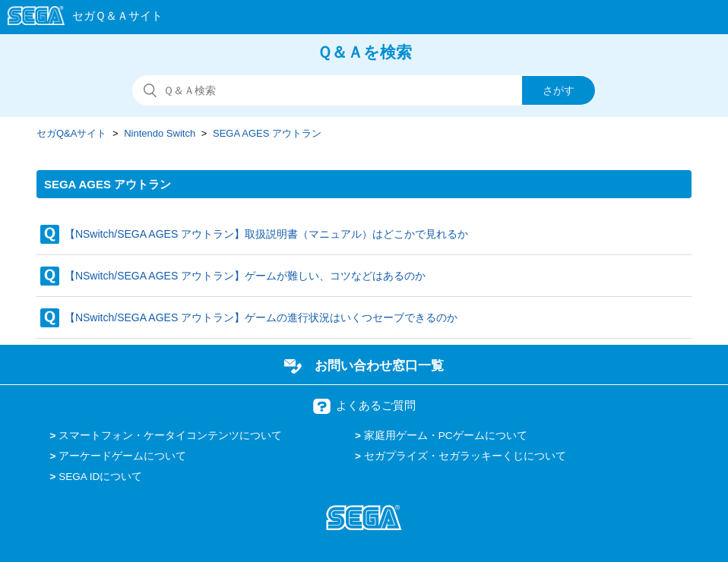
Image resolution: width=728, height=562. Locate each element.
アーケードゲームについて (122, 456)
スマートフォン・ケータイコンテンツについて (170, 436)
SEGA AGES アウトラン (267, 133)
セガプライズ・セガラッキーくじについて (465, 456)
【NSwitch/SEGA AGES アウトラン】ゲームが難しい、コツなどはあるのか (245, 276)
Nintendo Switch (160, 133)
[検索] (364, 90)
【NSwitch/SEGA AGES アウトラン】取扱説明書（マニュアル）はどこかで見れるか (266, 234)
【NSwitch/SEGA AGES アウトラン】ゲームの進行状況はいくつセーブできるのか (261, 317)
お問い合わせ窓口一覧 (379, 365)
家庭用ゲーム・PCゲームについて (446, 436)
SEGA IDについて (100, 477)
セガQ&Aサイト (71, 133)
